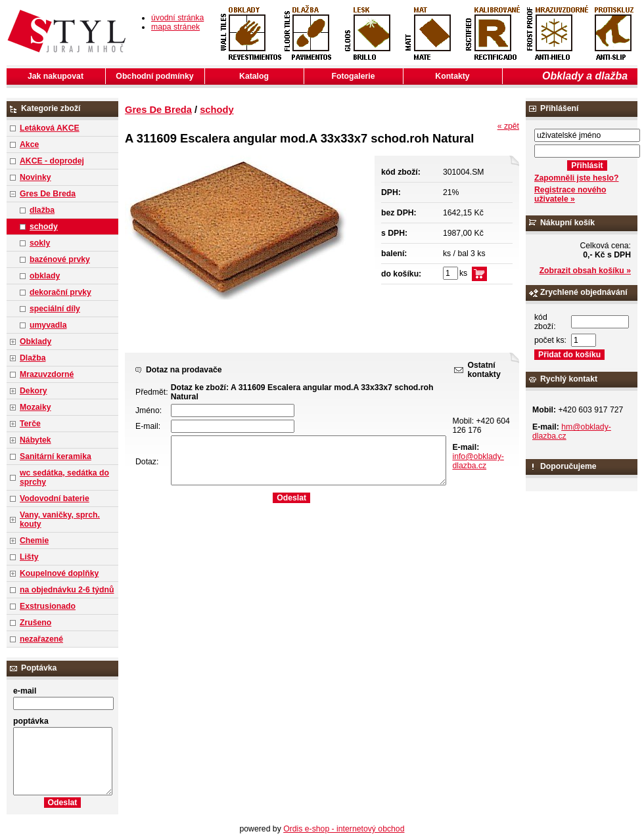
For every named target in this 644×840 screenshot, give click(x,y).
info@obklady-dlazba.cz (478, 461)
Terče (30, 424)
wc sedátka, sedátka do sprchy (64, 477)
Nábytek (35, 440)
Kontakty (452, 76)
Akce (29, 144)
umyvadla (48, 325)
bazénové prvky (60, 259)
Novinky (35, 177)
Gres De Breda (48, 194)
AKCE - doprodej (52, 161)
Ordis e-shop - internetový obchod (344, 829)
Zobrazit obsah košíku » (585, 271)
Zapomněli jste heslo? (577, 178)
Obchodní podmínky (154, 76)
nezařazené (41, 639)
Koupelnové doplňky (59, 573)
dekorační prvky (60, 292)
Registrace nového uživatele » (570, 194)
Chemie (34, 541)
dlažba (42, 210)
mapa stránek (175, 27)
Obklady (35, 342)
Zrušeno (35, 623)
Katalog (254, 76)
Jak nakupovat (56, 76)
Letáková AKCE (50, 128)
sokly (40, 243)
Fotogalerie (354, 76)
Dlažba (33, 358)
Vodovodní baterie (55, 498)
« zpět (508, 126)
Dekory (33, 391)
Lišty (29, 557)
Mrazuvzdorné (47, 374)
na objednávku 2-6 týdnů (67, 590)
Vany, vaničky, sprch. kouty (60, 519)
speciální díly (55, 309)
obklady (45, 276)
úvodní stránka (177, 18)
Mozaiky (35, 407)
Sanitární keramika (56, 456)
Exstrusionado (48, 606)
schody (44, 227)
